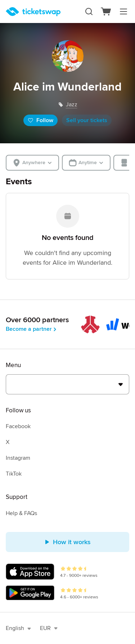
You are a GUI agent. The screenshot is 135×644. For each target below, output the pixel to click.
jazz (72, 105)
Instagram (18, 458)
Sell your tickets (87, 120)
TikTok (14, 474)
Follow (40, 120)
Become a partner (32, 329)
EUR (49, 628)
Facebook (18, 426)
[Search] (89, 11)
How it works (67, 542)
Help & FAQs (21, 513)
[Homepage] (33, 12)
